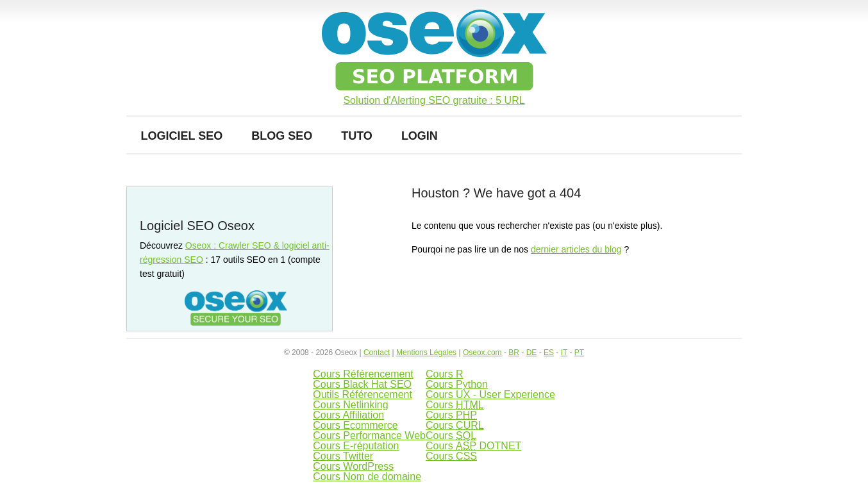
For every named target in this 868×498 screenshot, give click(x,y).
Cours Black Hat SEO (362, 384)
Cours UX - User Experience (490, 394)
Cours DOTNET (473, 446)
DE (532, 353)
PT (579, 353)
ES (549, 353)
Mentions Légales (426, 353)
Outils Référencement (363, 394)
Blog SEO (282, 136)
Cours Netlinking (350, 405)
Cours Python (457, 384)
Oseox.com (482, 353)
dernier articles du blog (576, 249)
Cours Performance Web (369, 436)
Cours (455, 405)
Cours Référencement (363, 374)
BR (514, 353)
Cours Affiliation (348, 415)
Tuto (357, 136)
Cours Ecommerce (355, 425)
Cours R (445, 374)
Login (420, 136)
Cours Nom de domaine (367, 477)
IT (564, 353)
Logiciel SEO (182, 136)
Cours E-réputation (356, 446)
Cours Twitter (343, 456)
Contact (377, 353)
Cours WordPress (353, 466)
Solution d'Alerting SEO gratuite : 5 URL (434, 101)
